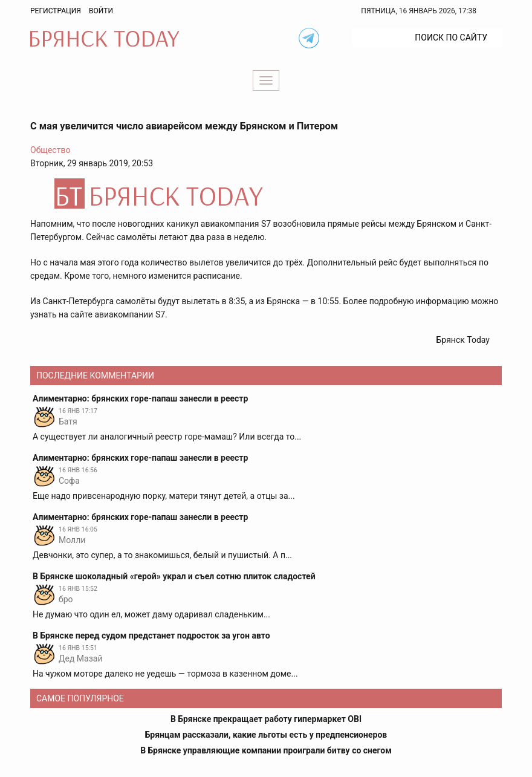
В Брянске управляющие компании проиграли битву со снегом (266, 750)
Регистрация (56, 11)
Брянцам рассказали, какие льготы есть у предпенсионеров (266, 735)
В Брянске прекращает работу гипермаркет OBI (266, 719)
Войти (101, 11)
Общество (50, 150)
